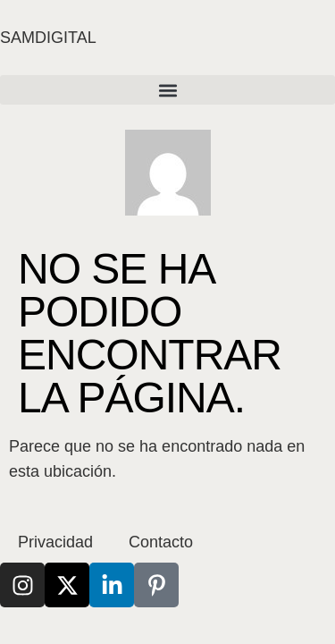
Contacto (161, 542)
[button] (167, 90)
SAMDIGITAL (48, 38)
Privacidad (55, 542)
